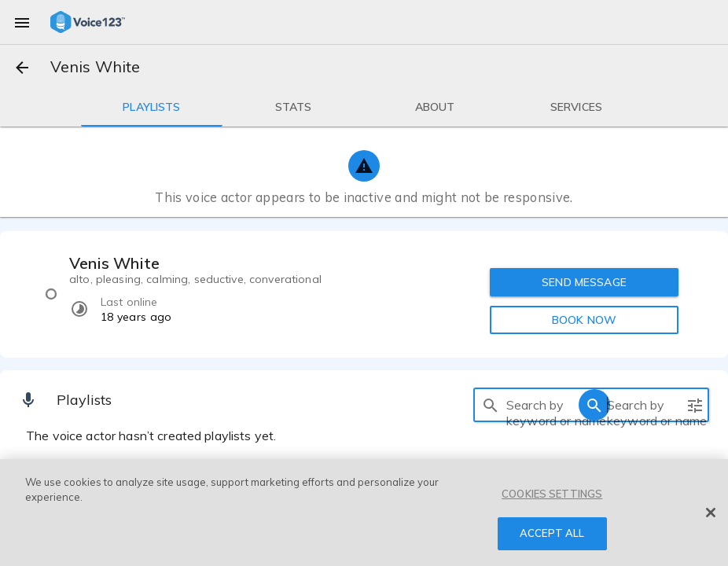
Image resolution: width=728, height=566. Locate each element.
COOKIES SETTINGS (552, 494)
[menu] (22, 22)
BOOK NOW (584, 320)
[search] (491, 405)
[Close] (711, 513)
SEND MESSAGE (584, 282)
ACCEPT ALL (552, 533)
